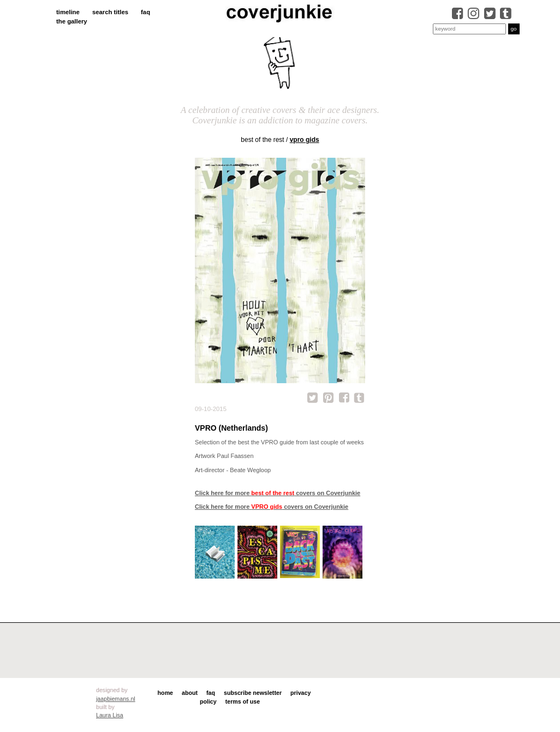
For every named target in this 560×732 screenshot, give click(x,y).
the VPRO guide (273, 442)
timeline (68, 12)
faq (145, 12)
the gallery (72, 21)
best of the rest (262, 140)
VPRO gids (305, 140)
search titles (110, 12)
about (190, 693)
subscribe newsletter (253, 693)
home (165, 693)
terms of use (243, 701)
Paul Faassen (235, 456)
